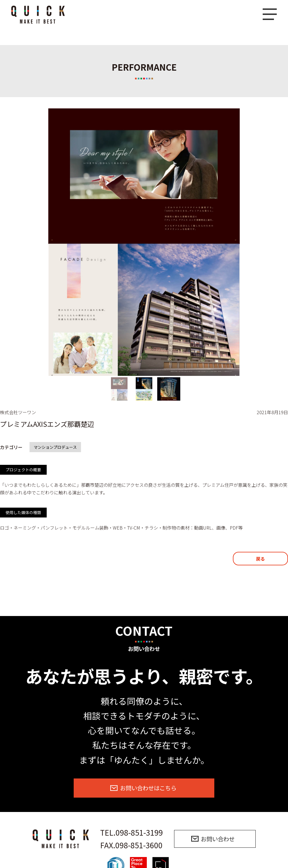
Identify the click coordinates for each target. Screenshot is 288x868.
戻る (260, 559)
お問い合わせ (218, 839)
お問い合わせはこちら (148, 788)
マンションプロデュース (55, 447)
